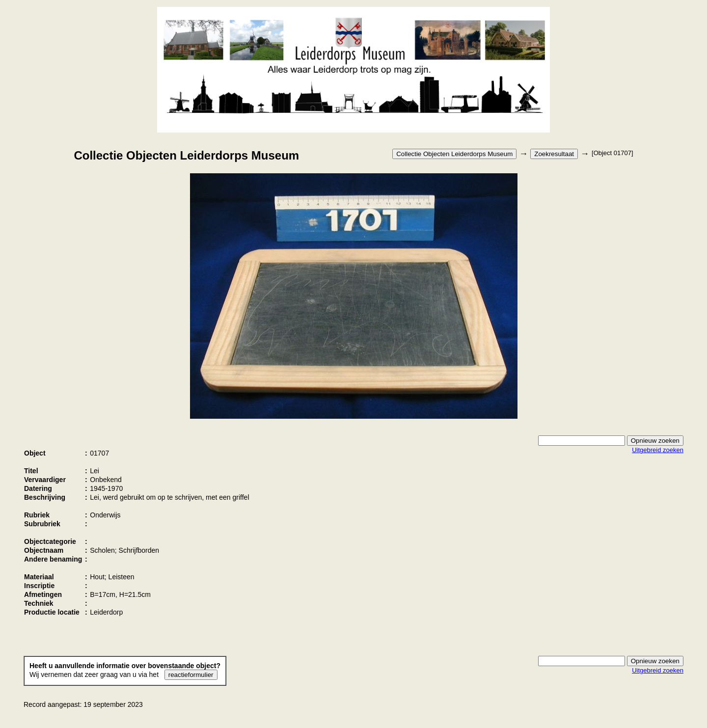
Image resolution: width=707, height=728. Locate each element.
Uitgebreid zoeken (658, 450)
